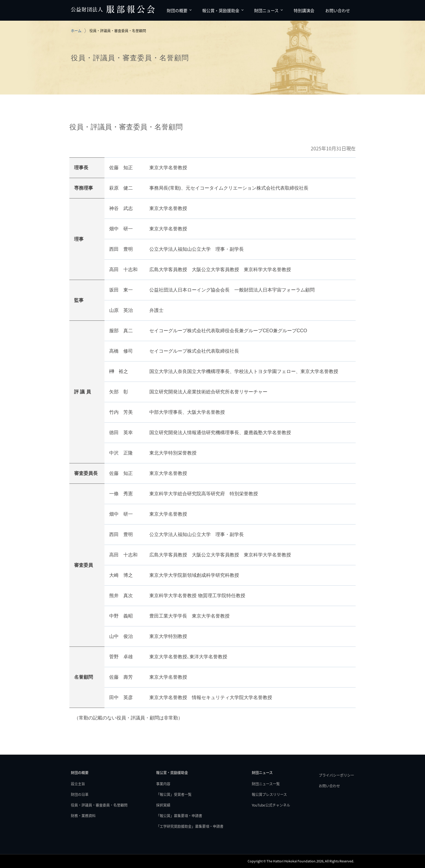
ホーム (76, 31)
